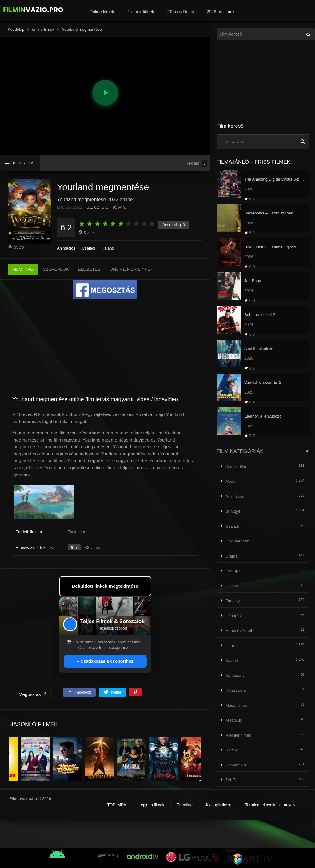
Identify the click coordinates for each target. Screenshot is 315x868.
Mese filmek (236, 705)
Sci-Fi (231, 780)
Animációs (66, 248)
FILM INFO (23, 269)
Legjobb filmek (151, 805)
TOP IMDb (116, 805)
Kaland (108, 248)
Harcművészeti (239, 631)
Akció (230, 481)
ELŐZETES (89, 269)
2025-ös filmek (180, 12)
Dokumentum (237, 541)
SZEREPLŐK (56, 269)
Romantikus (236, 765)
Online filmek (102, 12)
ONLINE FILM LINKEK (131, 269)
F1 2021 (233, 586)
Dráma (231, 556)
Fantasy (233, 601)
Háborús (233, 616)
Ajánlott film (236, 467)
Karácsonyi (235, 676)
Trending (185, 805)
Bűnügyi (233, 511)
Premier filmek (140, 12)
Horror (231, 646)
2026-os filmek (221, 12)
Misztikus (234, 720)
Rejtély (232, 750)
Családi (88, 248)
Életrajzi (233, 571)
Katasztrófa (236, 690)
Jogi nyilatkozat (219, 805)
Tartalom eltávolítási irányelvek (272, 805)
